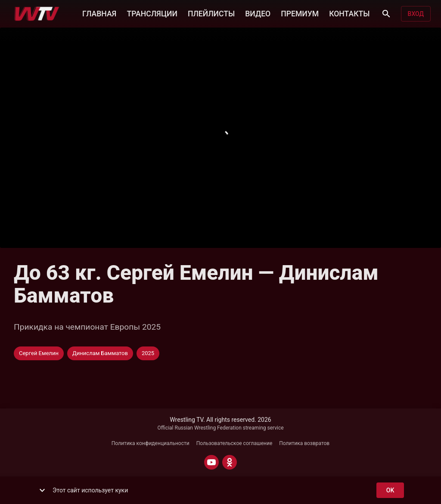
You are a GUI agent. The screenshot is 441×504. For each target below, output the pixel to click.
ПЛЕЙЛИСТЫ (211, 13)
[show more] (42, 490)
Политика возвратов (304, 443)
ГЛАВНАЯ (99, 13)
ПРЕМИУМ (300, 13)
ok (390, 490)
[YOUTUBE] (211, 462)
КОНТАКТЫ (349, 13)
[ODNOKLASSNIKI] (230, 462)
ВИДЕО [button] (258, 13)
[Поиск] (386, 14)
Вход (416, 14)
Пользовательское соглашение (234, 443)
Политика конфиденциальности (151, 443)
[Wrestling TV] (37, 14)
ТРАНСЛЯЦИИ (152, 13)
